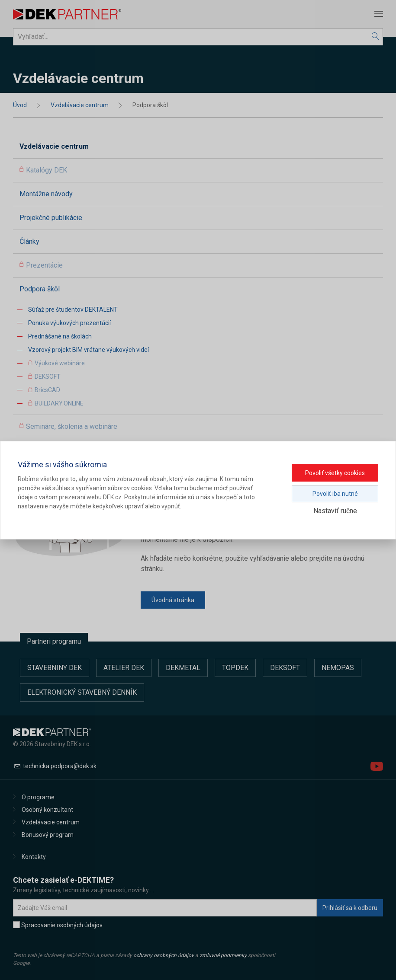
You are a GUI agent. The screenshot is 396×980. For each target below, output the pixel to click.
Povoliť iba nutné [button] (335, 494)
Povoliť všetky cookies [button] (335, 473)
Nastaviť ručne (335, 511)
